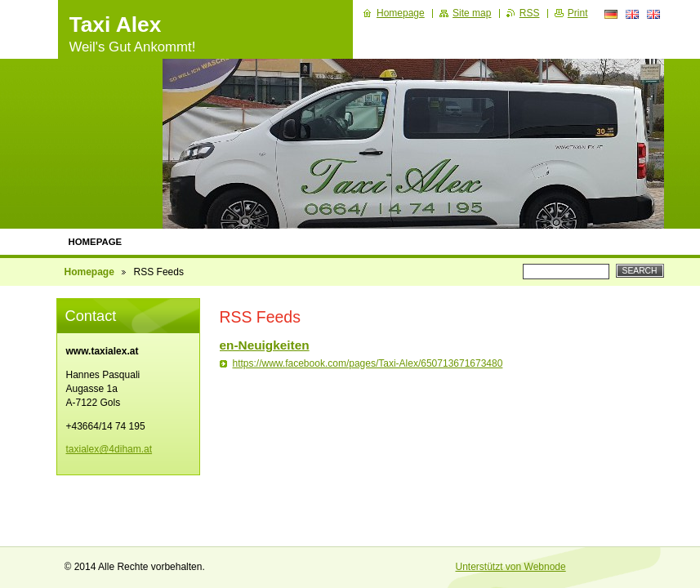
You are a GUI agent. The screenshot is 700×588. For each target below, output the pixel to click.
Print (578, 13)
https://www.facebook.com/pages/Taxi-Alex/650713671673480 (368, 363)
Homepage (96, 242)
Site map (472, 13)
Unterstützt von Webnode (511, 567)
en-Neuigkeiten (265, 345)
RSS (530, 13)
